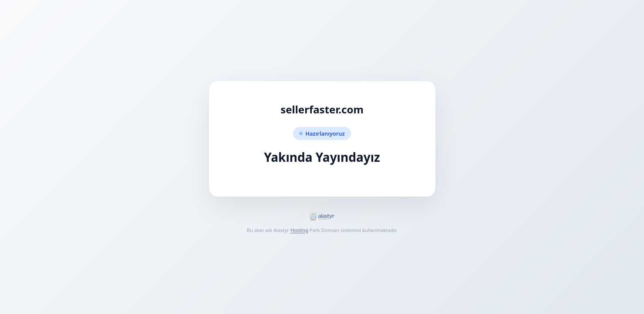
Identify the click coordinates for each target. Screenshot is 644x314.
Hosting (299, 230)
